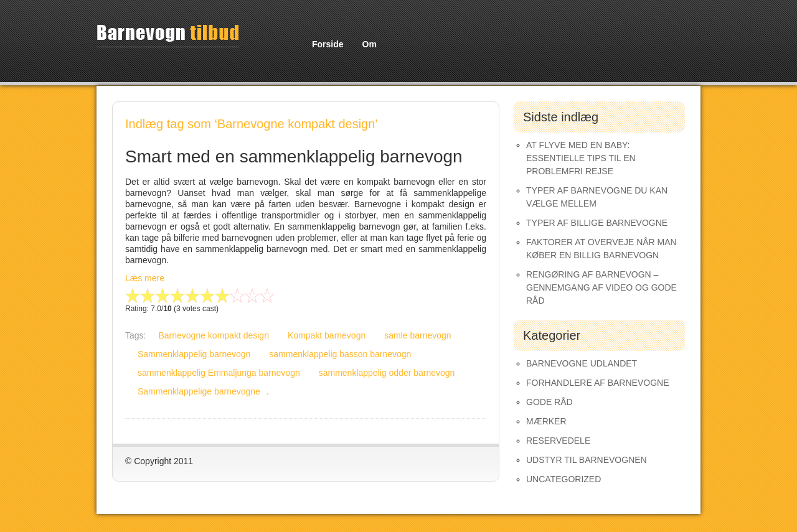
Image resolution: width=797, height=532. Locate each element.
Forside (328, 44)
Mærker (546, 421)
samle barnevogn (417, 335)
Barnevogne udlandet (582, 363)
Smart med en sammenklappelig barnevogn (294, 156)
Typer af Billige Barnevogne (597, 223)
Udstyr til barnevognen (587, 460)
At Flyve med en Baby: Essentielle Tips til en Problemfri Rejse (581, 158)
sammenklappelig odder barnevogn (387, 373)
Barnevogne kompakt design (213, 335)
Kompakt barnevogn (327, 335)
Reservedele (558, 441)
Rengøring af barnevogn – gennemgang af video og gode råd (601, 287)
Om (370, 44)
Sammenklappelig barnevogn (194, 354)
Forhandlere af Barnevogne (598, 383)
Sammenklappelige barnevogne (199, 391)
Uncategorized (564, 479)
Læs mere (145, 278)
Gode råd (549, 402)
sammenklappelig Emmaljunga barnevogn (219, 373)
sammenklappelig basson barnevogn (340, 354)
